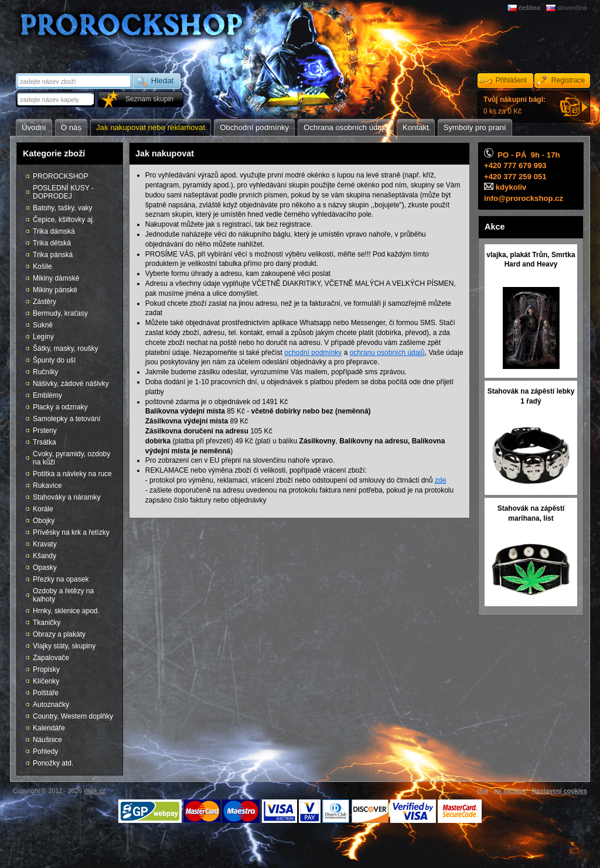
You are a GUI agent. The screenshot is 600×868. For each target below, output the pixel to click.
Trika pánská (53, 255)
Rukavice (47, 486)
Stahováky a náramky (67, 497)
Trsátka (45, 442)
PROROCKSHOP (61, 176)
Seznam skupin (149, 99)
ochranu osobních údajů (387, 353)
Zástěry (45, 302)
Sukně (43, 325)
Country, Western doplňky (73, 716)
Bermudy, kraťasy (60, 313)
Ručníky (45, 372)
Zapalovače (51, 658)
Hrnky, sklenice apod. (66, 611)
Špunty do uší (54, 360)
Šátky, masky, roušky (66, 348)
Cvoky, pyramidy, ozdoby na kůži (71, 458)
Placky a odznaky (60, 407)
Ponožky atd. (53, 763)
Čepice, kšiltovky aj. (64, 220)
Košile (42, 266)
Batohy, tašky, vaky (63, 208)
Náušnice (47, 740)
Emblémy (47, 395)
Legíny (43, 337)
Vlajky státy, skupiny (64, 646)
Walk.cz (95, 791)
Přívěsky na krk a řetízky (71, 532)
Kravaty (45, 544)
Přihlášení (511, 80)
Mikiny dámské (56, 278)
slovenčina (572, 8)
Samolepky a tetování (67, 419)
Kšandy (45, 556)
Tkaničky (47, 623)
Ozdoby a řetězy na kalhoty (63, 595)
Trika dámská (54, 231)
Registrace (568, 80)
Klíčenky (46, 681)
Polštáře (46, 693)
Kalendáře (49, 728)
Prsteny (45, 430)
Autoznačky (51, 705)
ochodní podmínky (313, 353)
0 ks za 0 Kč (514, 105)
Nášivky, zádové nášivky (71, 384)
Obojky (44, 521)
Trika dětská (52, 243)
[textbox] (56, 99)
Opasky (45, 568)
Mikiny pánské (55, 290)
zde (440, 480)
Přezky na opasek (61, 579)
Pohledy (45, 751)
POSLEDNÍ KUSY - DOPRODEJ (63, 192)
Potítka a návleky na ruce (72, 474)
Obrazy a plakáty (59, 634)
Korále (43, 509)
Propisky (46, 669)
